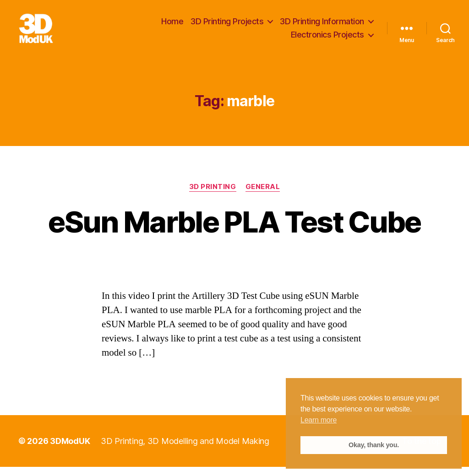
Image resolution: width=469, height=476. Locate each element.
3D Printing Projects (227, 26)
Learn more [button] (319, 420)
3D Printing (213, 196)
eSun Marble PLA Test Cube (234, 231)
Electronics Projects (327, 40)
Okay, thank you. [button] (374, 445)
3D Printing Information (322, 26)
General (263, 196)
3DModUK (70, 450)
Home (172, 26)
